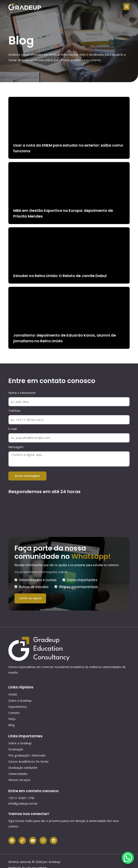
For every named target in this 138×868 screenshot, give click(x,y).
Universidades (18, 774)
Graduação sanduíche (23, 768)
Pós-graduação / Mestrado (27, 755)
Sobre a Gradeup (20, 700)
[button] (127, 7)
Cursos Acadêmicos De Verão (28, 761)
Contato (14, 713)
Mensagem (16, 447)
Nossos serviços (19, 780)
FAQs (12, 719)
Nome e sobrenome (22, 393)
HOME (13, 694)
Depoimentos (18, 707)
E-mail (13, 429)
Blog (12, 725)
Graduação (16, 749)
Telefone (14, 411)
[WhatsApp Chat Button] (128, 858)
